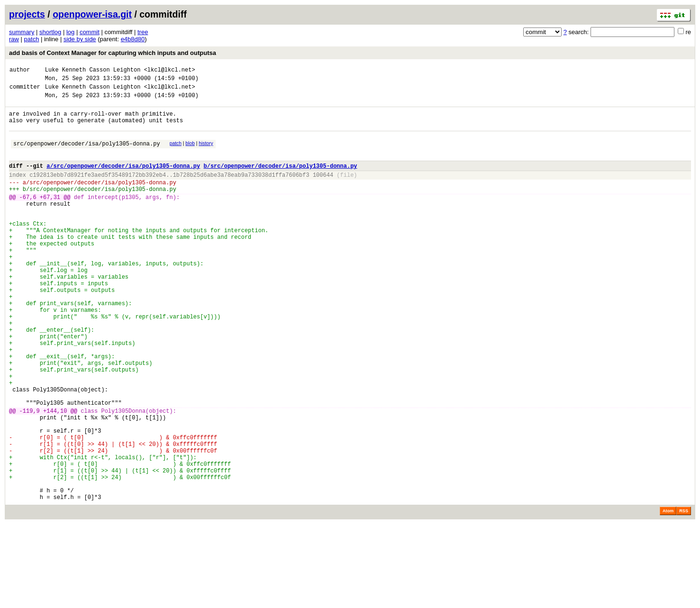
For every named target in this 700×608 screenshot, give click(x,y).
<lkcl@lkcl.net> (170, 71)
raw (14, 39)
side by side (80, 39)
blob (190, 153)
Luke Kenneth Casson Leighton (93, 71)
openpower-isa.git (92, 14)
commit (90, 32)
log (70, 32)
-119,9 (30, 476)
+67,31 (50, 217)
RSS (684, 595)
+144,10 (55, 476)
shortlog (50, 32)
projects (27, 14)
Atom (668, 595)
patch (32, 39)
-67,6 (28, 217)
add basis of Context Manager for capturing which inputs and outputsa (113, 53)
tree (143, 32)
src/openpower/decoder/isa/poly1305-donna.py (87, 155)
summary (22, 32)
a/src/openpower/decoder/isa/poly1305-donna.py (123, 180)
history (206, 153)
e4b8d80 (133, 39)
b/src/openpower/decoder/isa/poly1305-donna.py (280, 180)
